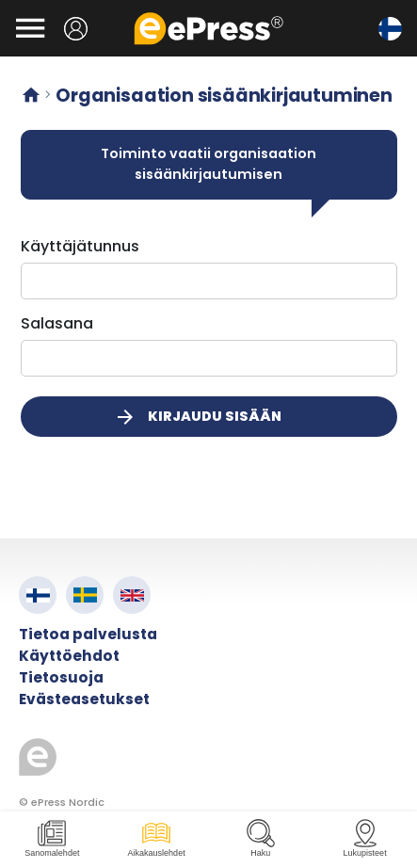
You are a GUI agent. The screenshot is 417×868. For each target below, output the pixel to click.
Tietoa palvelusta (88, 634)
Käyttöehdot (69, 656)
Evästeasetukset (84, 699)
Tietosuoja (61, 677)
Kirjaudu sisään (198, 417)
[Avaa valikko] (30, 28)
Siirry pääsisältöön (10, 10)
